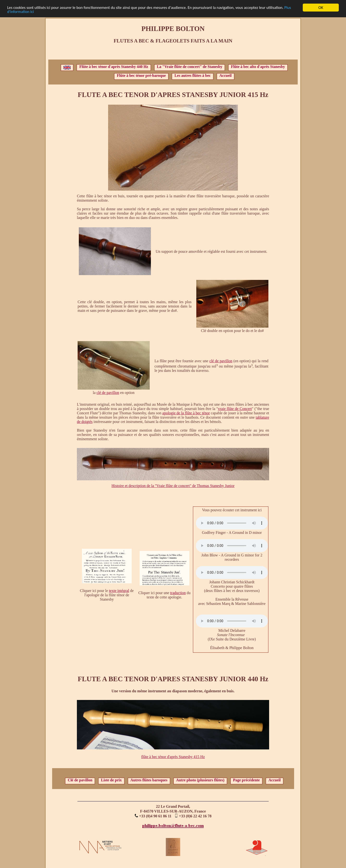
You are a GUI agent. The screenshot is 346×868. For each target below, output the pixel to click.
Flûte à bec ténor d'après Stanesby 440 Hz (114, 67)
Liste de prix (111, 780)
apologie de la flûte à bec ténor (186, 413)
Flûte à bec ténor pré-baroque (141, 75)
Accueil (226, 75)
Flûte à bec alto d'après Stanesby (258, 67)
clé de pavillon (108, 393)
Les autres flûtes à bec (193, 75)
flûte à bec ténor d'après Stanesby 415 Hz (173, 757)
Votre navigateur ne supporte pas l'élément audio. (232, 523)
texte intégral (119, 591)
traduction (178, 593)
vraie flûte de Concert (235, 409)
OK (321, 8)
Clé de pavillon (80, 780)
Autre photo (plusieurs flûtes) (200, 780)
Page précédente (247, 780)
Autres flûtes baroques (149, 780)
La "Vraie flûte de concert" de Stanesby (190, 67)
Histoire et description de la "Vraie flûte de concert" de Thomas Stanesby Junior (173, 486)
